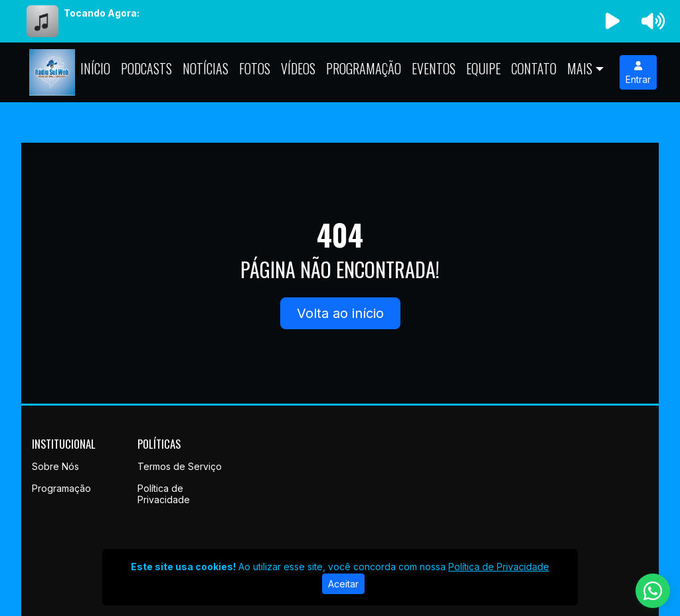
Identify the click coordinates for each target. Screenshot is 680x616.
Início (95, 68)
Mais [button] (580, 68)
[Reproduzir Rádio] (613, 21)
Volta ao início (340, 313)
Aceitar (343, 584)
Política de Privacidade (164, 494)
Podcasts (146, 68)
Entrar (638, 73)
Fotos (255, 68)
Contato (534, 68)
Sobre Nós (55, 466)
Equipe (483, 68)
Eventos (434, 68)
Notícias (206, 68)
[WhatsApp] (653, 591)
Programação (364, 68)
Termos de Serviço (180, 466)
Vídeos (298, 68)
